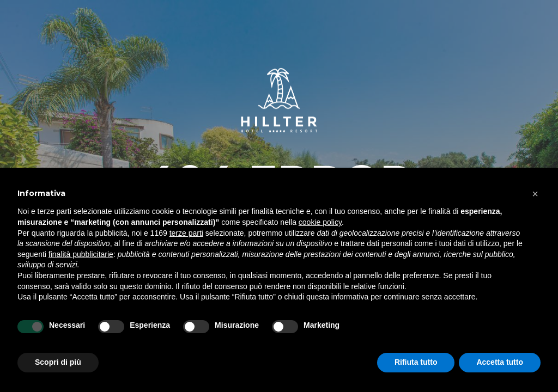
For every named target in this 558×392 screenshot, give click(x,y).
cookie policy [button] (320, 222)
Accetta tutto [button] (500, 362)
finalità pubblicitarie (81, 254)
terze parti (186, 233)
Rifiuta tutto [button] (416, 362)
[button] (535, 194)
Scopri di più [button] (58, 362)
